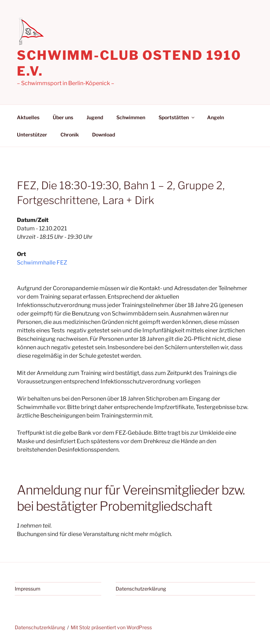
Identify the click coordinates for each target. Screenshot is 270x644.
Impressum (28, 589)
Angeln (216, 117)
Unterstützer (32, 135)
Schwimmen (131, 117)
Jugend (95, 117)
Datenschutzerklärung (141, 589)
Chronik (70, 135)
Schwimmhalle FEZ (42, 263)
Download (104, 135)
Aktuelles (28, 117)
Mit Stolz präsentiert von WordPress (111, 627)
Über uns (63, 117)
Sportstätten (177, 117)
